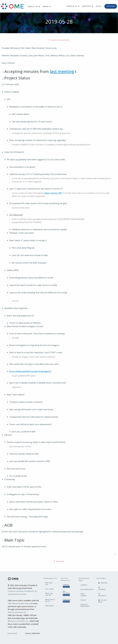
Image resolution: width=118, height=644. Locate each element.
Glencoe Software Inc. (17, 612)
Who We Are (49, 584)
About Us (33, 6)
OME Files (67, 600)
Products (72, 6)
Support (86, 6)
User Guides (83, 595)
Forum (83, 600)
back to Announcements (59, 40)
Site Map (12, 633)
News (45, 6)
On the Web (103, 601)
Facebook (102, 595)
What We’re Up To (50, 600)
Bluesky (103, 583)
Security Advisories (85, 605)
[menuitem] (13, 7)
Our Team (49, 589)
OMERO (66, 586)
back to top (59, 561)
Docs (99, 6)
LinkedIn (102, 589)
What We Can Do (49, 594)
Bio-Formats (66, 593)
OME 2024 (49, 606)
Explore (111, 6)
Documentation (87, 589)
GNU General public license (19, 603)
